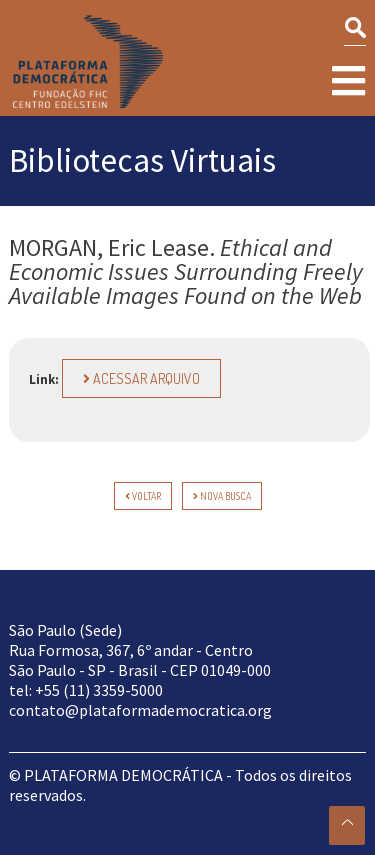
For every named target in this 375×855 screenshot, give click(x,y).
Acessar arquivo (141, 378)
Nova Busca (222, 496)
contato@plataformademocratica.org (140, 710)
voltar (143, 496)
